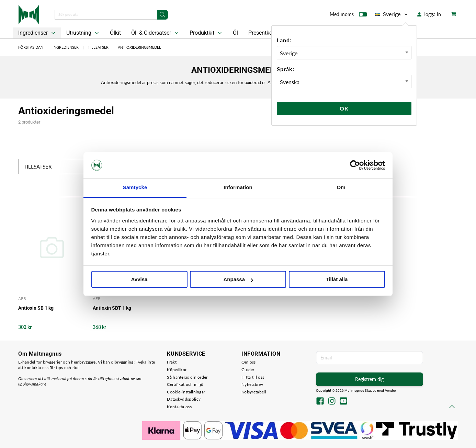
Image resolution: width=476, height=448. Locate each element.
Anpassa (238, 280)
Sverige (392, 14)
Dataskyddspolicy (184, 399)
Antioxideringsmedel (139, 47)
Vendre (390, 390)
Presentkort (262, 33)
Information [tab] (238, 188)
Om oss (249, 362)
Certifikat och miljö (185, 384)
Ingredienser (37, 33)
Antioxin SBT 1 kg (112, 308)
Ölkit (115, 33)
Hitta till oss (253, 377)
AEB (22, 298)
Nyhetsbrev (252, 384)
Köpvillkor (177, 370)
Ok (344, 108)
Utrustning (83, 33)
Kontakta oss (179, 407)
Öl (235, 33)
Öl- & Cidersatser (156, 33)
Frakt (172, 362)
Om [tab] (341, 188)
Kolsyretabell (254, 392)
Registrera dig (369, 379)
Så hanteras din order (187, 377)
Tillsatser (98, 47)
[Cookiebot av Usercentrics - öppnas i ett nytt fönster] (355, 165)
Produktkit (206, 33)
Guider (248, 370)
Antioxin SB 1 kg (36, 308)
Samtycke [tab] (135, 188)
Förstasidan (31, 47)
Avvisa (139, 280)
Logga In (429, 14)
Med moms (348, 16)
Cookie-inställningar (186, 392)
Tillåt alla (337, 280)
